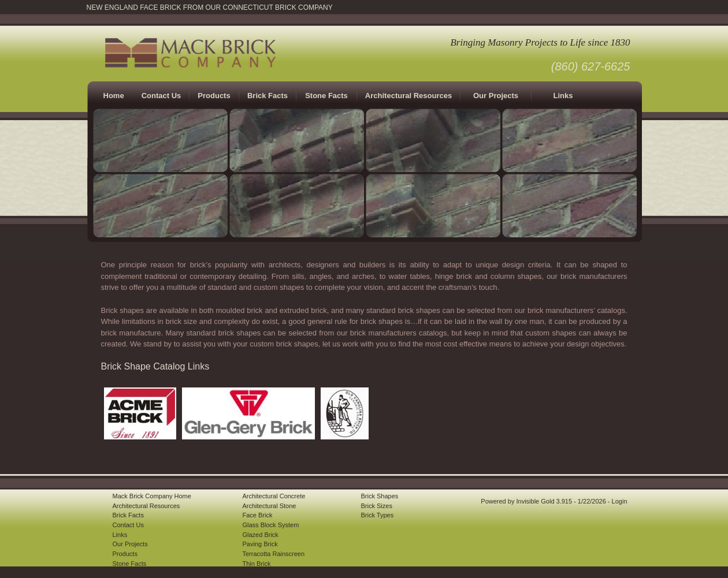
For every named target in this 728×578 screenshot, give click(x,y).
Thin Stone (258, 573)
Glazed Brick (261, 535)
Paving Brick (260, 544)
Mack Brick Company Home (152, 496)
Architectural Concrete (274, 496)
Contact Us (161, 96)
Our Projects (496, 96)
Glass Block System (271, 525)
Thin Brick (257, 564)
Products (125, 554)
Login (620, 501)
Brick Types (378, 515)
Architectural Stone (270, 506)
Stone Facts (326, 96)
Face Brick (258, 515)
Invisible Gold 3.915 (545, 501)
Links (563, 96)
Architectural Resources (408, 96)
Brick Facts (128, 515)
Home (114, 96)
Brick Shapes (380, 496)
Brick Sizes (377, 506)
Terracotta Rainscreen (274, 554)
